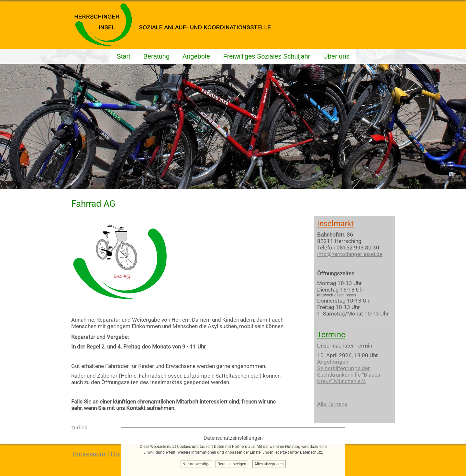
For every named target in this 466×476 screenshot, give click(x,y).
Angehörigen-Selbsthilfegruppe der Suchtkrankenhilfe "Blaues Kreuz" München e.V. (349, 371)
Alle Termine (332, 404)
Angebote (196, 56)
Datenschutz (311, 452)
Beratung (156, 56)
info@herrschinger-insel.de (350, 254)
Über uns (336, 56)
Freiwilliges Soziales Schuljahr (266, 56)
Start (123, 56)
